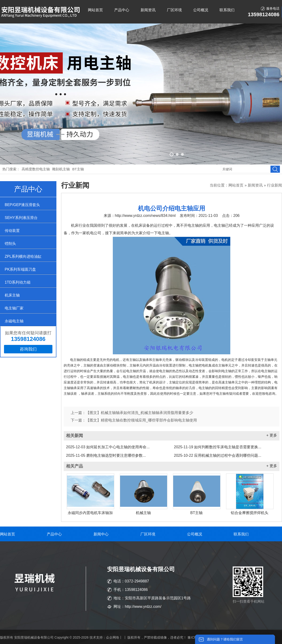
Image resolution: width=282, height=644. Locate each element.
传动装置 (12, 231)
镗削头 (10, 244)
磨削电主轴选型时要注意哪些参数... (106, 455)
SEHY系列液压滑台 (21, 218)
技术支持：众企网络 (104, 637)
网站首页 (95, 10)
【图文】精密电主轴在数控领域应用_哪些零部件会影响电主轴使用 (141, 420)
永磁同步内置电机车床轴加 (90, 513)
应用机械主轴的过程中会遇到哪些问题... (218, 455)
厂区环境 (174, 10)
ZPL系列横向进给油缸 (23, 256)
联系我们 (227, 10)
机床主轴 (12, 295)
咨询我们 (28, 349)
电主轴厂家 (14, 308)
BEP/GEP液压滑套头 (22, 205)
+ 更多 (272, 435)
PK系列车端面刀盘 (20, 269)
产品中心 (122, 10)
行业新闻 (274, 185)
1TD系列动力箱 (18, 282)
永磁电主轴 (14, 321)
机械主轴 (143, 513)
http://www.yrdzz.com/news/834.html (145, 216)
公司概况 (201, 10)
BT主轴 (78, 169)
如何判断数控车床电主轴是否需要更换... (218, 447)
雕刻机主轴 (61, 169)
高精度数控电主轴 (36, 169)
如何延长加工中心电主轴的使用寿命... (108, 447)
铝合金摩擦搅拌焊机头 (250, 513)
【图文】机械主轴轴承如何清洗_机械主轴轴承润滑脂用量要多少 (139, 413)
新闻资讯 (148, 10)
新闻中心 (101, 534)
